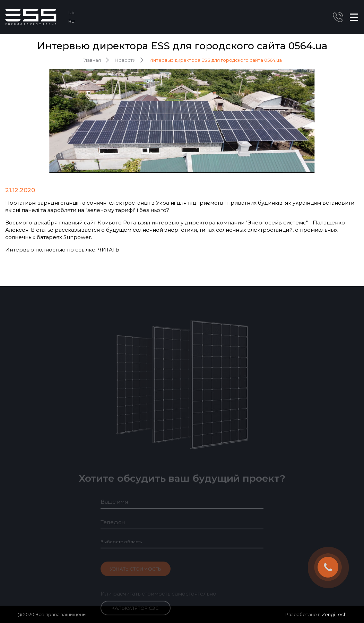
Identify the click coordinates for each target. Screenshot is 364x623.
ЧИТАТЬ (109, 250)
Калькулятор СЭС (135, 612)
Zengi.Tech (334, 614)
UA (71, 13)
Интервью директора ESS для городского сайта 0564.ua (216, 60)
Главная (92, 60)
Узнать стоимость (136, 573)
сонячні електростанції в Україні (131, 203)
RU (71, 21)
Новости (125, 60)
